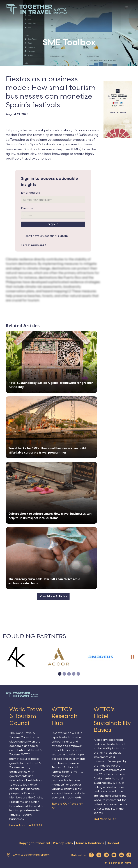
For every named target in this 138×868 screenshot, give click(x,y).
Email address (30, 193)
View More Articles (53, 596)
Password (28, 208)
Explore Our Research (67, 806)
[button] (127, 10)
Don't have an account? (46, 236)
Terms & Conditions (90, 844)
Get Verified (105, 819)
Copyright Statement (35, 844)
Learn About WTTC (26, 825)
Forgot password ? (34, 245)
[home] (37, 9)
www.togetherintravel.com (31, 855)
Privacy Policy (63, 844)
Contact (113, 844)
